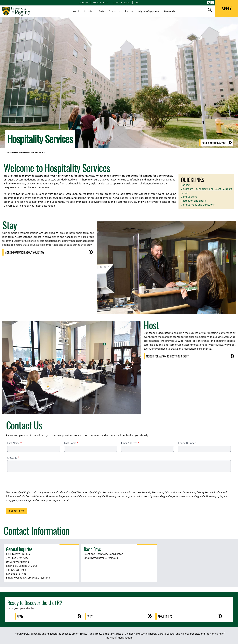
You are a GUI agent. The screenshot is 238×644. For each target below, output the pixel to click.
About (76, 11)
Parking (185, 185)
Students (83, 3)
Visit (90, 616)
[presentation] (29, 482)
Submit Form (17, 511)
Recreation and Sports (194, 201)
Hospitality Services (32, 152)
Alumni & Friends (122, 3)
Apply (20, 616)
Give (137, 3)
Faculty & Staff (101, 3)
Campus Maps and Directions (198, 205)
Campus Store (189, 197)
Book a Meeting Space (214, 143)
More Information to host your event (165, 356)
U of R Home (11, 152)
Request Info (165, 616)
